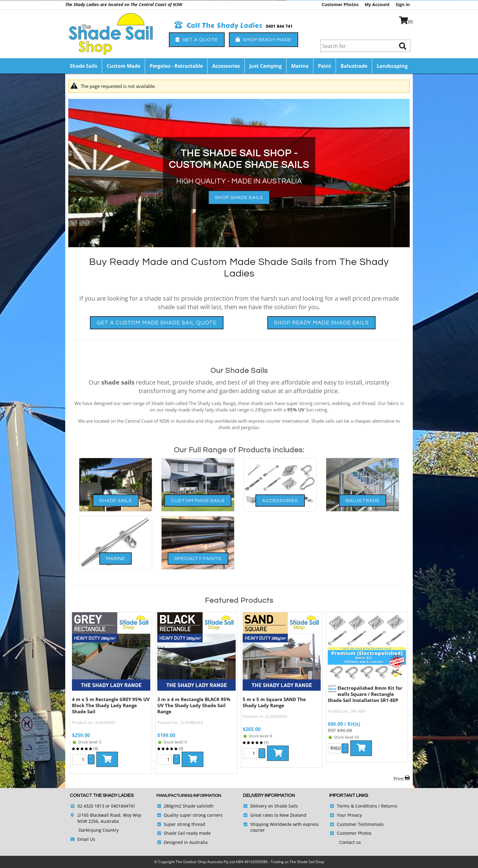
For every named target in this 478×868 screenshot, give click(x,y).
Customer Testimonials (360, 824)
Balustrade (354, 66)
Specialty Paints (198, 559)
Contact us (350, 842)
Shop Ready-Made (264, 40)
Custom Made (123, 66)
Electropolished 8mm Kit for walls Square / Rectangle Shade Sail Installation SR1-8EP (365, 694)
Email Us (86, 839)
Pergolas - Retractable (176, 66)
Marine (300, 66)
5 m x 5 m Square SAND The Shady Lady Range (274, 702)
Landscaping (392, 66)
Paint (325, 66)
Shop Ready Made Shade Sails (321, 323)
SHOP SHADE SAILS (239, 197)
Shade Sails (84, 66)
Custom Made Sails (198, 501)
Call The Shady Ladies (218, 26)
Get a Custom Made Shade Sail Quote (157, 323)
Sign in (403, 4)
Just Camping (266, 66)
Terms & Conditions (357, 806)
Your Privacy (349, 815)
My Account (377, 4)
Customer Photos (340, 4)
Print (399, 779)
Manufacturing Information (189, 796)
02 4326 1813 (91, 806)
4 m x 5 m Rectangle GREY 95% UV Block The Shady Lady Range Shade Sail (111, 705)
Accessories (226, 66)
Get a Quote (197, 40)
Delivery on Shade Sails (274, 806)
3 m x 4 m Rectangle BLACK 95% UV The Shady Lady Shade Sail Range (194, 705)
